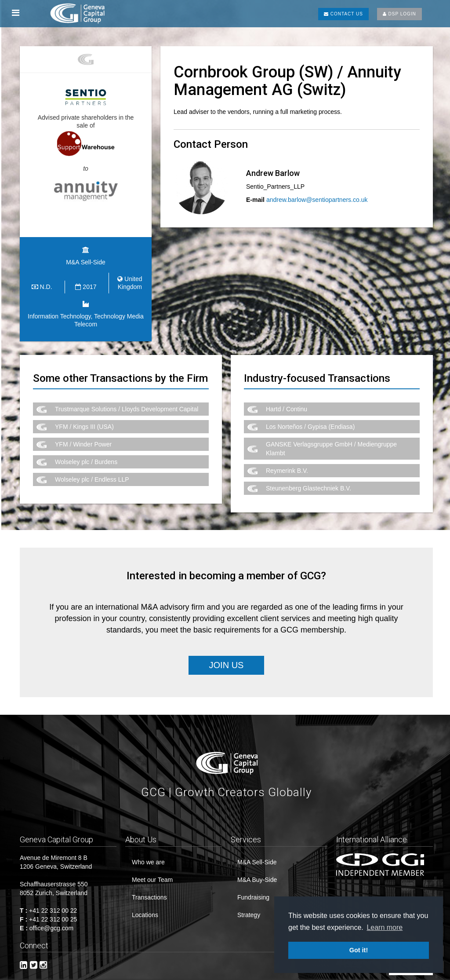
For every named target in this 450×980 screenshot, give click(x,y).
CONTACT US (343, 14)
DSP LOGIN (399, 14)
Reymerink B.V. (287, 466)
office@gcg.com (51, 923)
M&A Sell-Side (257, 857)
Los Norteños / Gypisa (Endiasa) (310, 422)
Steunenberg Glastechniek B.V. (308, 484)
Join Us (227, 660)
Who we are (148, 857)
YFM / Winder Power (83, 440)
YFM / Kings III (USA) (84, 422)
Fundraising (253, 892)
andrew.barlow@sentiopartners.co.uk (317, 200)
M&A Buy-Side (257, 875)
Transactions (149, 892)
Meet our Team (152, 875)
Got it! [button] (359, 950)
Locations (145, 910)
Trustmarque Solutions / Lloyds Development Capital (127, 405)
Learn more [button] (385, 927)
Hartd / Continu (287, 405)
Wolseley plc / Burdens (86, 457)
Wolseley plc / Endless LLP (92, 475)
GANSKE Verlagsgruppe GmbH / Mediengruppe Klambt (331, 444)
